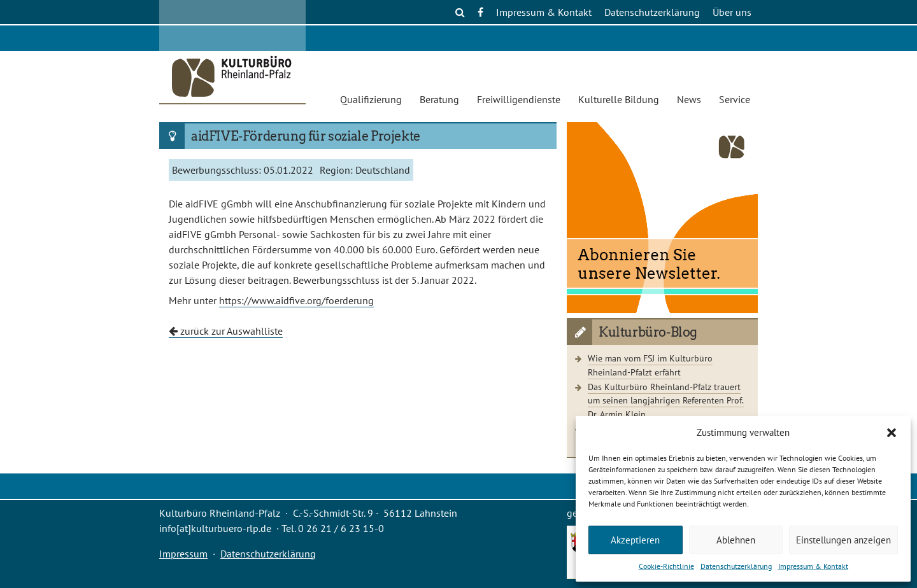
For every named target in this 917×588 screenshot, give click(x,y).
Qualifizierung (371, 99)
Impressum (183, 554)
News (689, 99)
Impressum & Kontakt (813, 566)
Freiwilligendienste (519, 99)
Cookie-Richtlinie (666, 566)
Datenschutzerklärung (736, 566)
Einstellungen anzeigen (843, 540)
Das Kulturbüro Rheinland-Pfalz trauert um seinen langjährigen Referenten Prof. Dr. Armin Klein (666, 400)
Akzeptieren (635, 540)
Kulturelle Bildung (619, 99)
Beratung (439, 99)
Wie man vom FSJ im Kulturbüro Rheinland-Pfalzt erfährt (650, 365)
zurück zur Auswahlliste (226, 331)
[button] (892, 433)
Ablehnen (736, 540)
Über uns (732, 12)
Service (735, 99)
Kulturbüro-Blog (648, 332)
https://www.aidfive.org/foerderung (296, 300)
